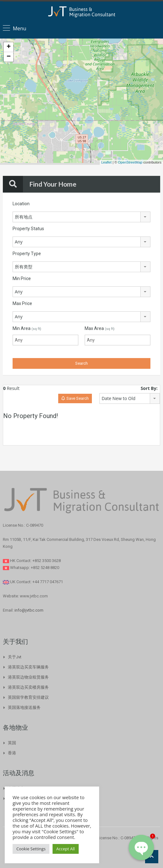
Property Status (28, 229)
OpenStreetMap (130, 162)
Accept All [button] (66, 849)
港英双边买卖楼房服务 (28, 687)
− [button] (9, 57)
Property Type (27, 254)
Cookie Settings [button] (31, 849)
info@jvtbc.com (29, 610)
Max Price (22, 303)
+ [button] (9, 47)
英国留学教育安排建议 (28, 697)
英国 (12, 743)
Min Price (22, 278)
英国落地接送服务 (24, 707)
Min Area (27, 328)
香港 (12, 753)
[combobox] (81, 217)
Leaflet (107, 162)
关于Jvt (15, 657)
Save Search (75, 398)
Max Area (100, 328)
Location (21, 204)
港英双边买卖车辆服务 (28, 667)
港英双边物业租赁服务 (28, 677)
